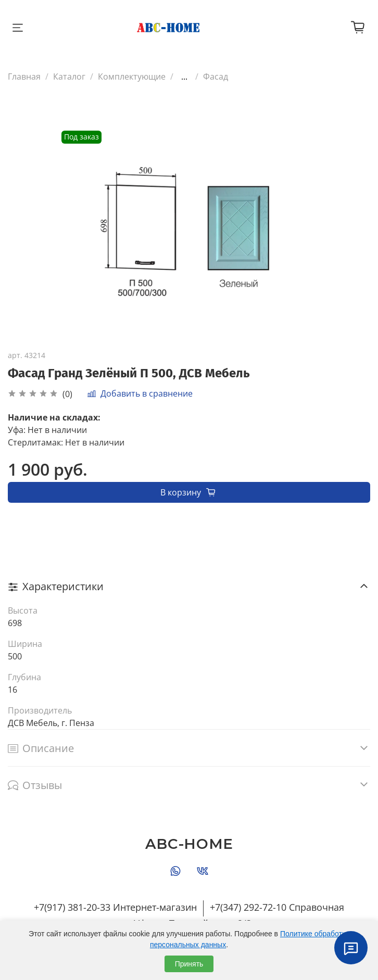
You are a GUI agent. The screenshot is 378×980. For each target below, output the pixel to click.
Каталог (69, 77)
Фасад (216, 77)
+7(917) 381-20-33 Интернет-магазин (115, 907)
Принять (189, 964)
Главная (24, 77)
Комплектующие (132, 77)
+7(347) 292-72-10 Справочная (277, 907)
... (184, 77)
